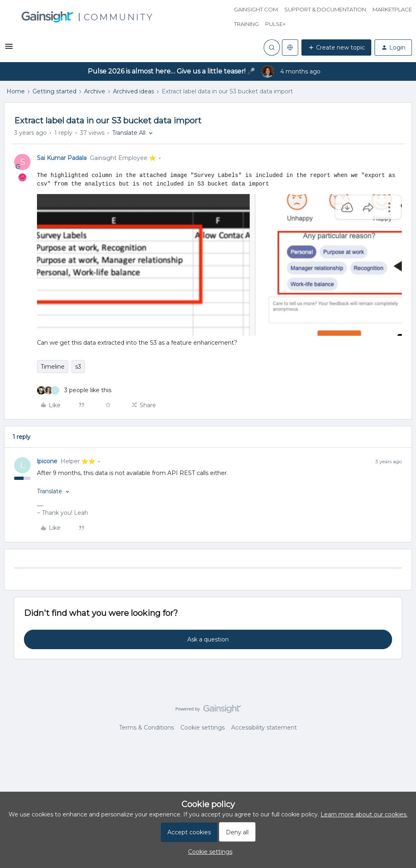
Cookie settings (203, 728)
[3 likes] (74, 390)
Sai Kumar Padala (62, 158)
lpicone (47, 461)
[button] (9, 49)
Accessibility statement (264, 728)
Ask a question (208, 639)
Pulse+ (275, 24)
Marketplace (392, 9)
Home (16, 91)
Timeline (53, 367)
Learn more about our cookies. (364, 814)
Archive (95, 91)
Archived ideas (133, 91)
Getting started (54, 91)
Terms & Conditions (146, 728)
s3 (78, 367)
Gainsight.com (256, 9)
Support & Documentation (325, 9)
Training (246, 24)
